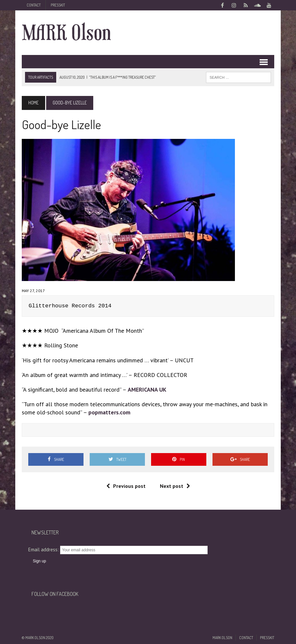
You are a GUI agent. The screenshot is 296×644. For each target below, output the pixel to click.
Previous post (126, 486)
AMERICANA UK (147, 389)
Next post (175, 486)
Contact (34, 5)
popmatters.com (109, 412)
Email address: (44, 550)
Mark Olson (222, 638)
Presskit (58, 5)
